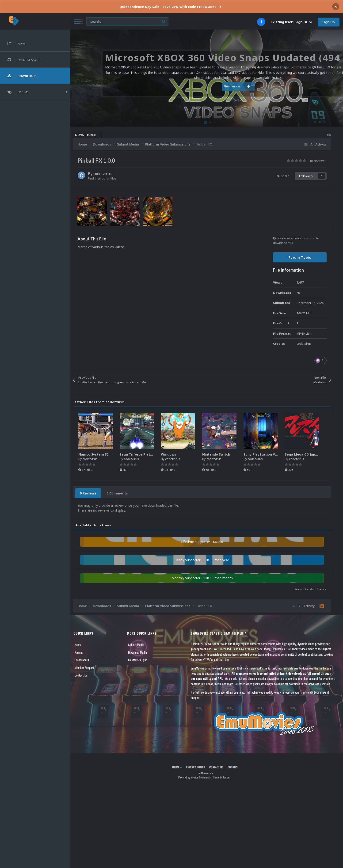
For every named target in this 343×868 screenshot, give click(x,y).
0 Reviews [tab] (92, 493)
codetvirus (107, 174)
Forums (83, 652)
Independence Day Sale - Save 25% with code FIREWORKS (168, 7)
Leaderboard (86, 660)
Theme (179, 773)
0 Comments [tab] (121, 493)
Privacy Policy (197, 773)
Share (283, 176)
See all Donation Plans (310, 589)
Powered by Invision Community (196, 782)
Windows (173, 454)
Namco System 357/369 (102, 454)
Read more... (206, 86)
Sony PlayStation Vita (266, 454)
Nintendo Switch (220, 454)
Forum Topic (300, 257)
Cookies (234, 773)
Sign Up (329, 22)
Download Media (141, 652)
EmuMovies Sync (141, 660)
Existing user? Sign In (292, 22)
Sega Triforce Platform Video (148, 454)
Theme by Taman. (223, 782)
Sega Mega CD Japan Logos (312, 454)
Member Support (88, 668)
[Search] (127, 22)
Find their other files (106, 178)
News (82, 645)
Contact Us (85, 675)
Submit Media (139, 645)
